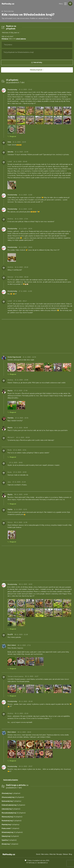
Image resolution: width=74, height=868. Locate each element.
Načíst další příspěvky (11, 780)
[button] (65, 4)
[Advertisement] (37, 336)
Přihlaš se (5, 39)
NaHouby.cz (8, 4)
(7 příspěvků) (10, 828)
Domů (38, 854)
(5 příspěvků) (9, 840)
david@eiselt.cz (43, 863)
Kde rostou (45, 854)
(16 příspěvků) (14, 813)
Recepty (59, 854)
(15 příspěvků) (12, 832)
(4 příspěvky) (11, 825)
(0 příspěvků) (12, 821)
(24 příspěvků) (13, 797)
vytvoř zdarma (21, 39)
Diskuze (65, 854)
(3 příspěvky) (11, 801)
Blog (70, 854)
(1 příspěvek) (11, 793)
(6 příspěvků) (13, 805)
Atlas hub (52, 854)
